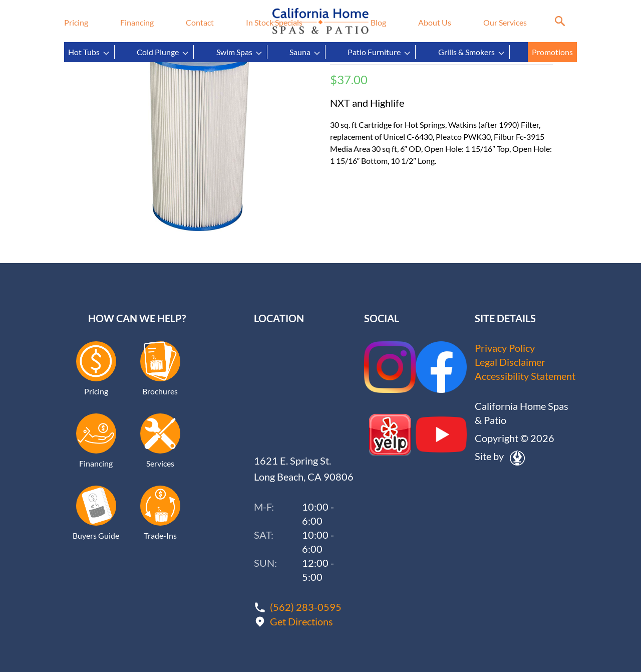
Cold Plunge (163, 52)
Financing (137, 22)
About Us (435, 22)
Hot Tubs (89, 52)
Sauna (305, 52)
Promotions (552, 52)
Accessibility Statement (525, 376)
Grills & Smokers (472, 52)
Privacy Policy (505, 348)
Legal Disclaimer (510, 362)
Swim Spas (240, 52)
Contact (200, 22)
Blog (378, 22)
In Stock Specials (274, 22)
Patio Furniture (379, 52)
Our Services (505, 22)
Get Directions (301, 621)
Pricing (76, 22)
